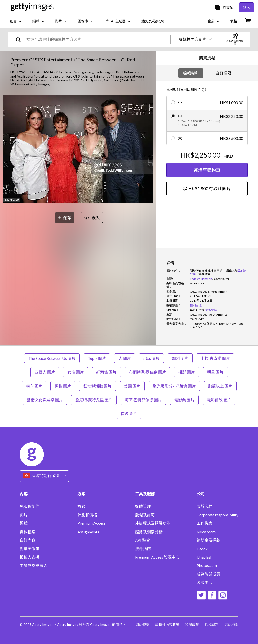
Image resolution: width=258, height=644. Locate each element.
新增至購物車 (207, 170)
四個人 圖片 (45, 372)
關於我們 (205, 506)
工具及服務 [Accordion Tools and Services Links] (145, 494)
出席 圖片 (151, 358)
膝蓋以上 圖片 (220, 386)
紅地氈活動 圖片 (98, 386)
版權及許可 (145, 515)
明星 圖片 (215, 372)
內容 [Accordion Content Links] (24, 494)
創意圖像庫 (30, 549)
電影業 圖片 (184, 400)
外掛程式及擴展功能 (153, 523)
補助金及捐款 (209, 540)
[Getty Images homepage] (32, 7)
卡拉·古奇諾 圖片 (215, 358)
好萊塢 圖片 (106, 372)
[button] (78, 150)
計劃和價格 (87, 515)
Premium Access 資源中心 (157, 557)
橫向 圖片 (34, 386)
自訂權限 (223, 73)
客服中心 (205, 582)
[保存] (65, 218)
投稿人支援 (30, 557)
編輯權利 (191, 73)
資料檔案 (28, 532)
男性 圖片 (63, 386)
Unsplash (205, 557)
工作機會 (205, 523)
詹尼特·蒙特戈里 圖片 (94, 400)
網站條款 (142, 624)
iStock (202, 549)
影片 (24, 515)
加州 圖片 (180, 358)
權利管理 (196, 305)
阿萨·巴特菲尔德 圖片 (143, 400)
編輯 (24, 523)
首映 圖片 (129, 414)
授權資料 (212, 624)
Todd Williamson (201, 279)
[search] (20, 39)
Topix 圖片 (97, 358)
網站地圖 (231, 624)
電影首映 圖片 (219, 400)
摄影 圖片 (187, 372)
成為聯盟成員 (209, 574)
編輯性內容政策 (167, 624)
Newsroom (206, 532)
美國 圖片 (132, 386)
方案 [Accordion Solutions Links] (81, 494)
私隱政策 (192, 624)
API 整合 (143, 540)
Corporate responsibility (218, 515)
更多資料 (211, 310)
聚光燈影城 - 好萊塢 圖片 (174, 386)
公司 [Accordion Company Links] (201, 494)
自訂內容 (28, 540)
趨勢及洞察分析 (149, 532)
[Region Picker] (44, 476)
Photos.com (207, 565)
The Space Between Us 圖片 (52, 358)
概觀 (81, 506)
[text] (98, 39)
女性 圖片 (76, 372)
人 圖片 (125, 358)
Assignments (88, 532)
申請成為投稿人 (33, 565)
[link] (197, 310)
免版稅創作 (30, 506)
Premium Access (91, 523)
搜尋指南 (143, 549)
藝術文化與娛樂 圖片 (45, 400)
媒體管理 (143, 506)
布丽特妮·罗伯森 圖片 (147, 372)
